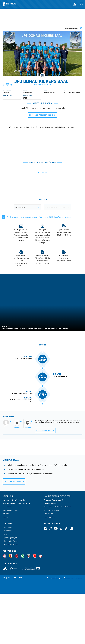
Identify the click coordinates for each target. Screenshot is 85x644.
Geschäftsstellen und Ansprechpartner (16, 557)
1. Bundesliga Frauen (10, 595)
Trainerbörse (48, 567)
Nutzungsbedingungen (54, 632)
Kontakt (5, 571)
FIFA (21, 632)
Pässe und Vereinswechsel (53, 554)
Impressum (79, 632)
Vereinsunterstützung (10, 564)
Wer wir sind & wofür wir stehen (14, 554)
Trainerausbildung (50, 557)
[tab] (25, 181)
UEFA (15, 632)
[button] (4, 84)
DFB (9, 632)
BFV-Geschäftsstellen (52, 564)
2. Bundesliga (8, 584)
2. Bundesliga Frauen (10, 598)
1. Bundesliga (8, 581)
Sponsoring (7, 560)
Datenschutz (68, 632)
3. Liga (5, 588)
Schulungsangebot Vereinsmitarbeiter (58, 560)
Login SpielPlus (50, 571)
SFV (4, 632)
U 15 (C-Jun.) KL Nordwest (72, 92)
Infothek (6, 567)
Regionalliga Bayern (10, 591)
